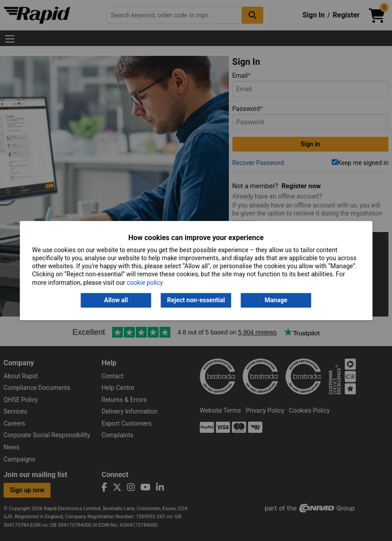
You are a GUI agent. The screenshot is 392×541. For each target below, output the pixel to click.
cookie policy (145, 283)
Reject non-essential (196, 300)
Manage (276, 300)
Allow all (116, 300)
